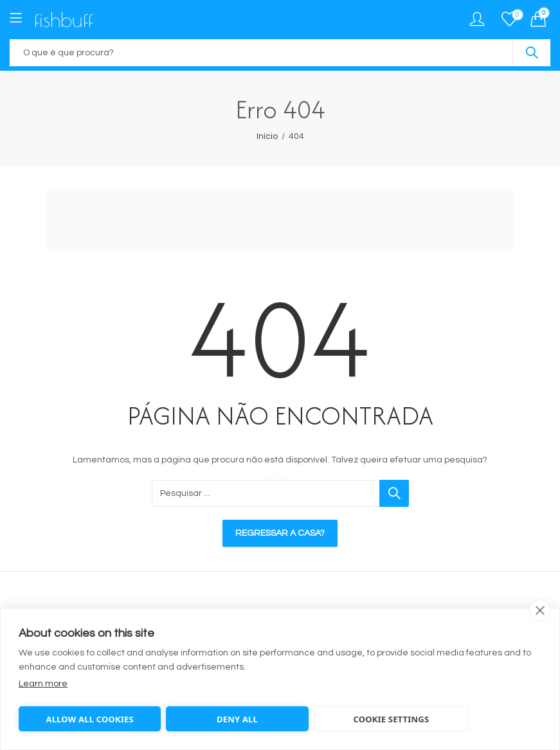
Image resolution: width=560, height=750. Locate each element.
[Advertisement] (284, 222)
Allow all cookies (89, 719)
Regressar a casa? (280, 533)
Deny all (237, 719)
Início (267, 136)
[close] (540, 610)
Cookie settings (391, 719)
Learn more (43, 684)
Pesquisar (532, 53)
